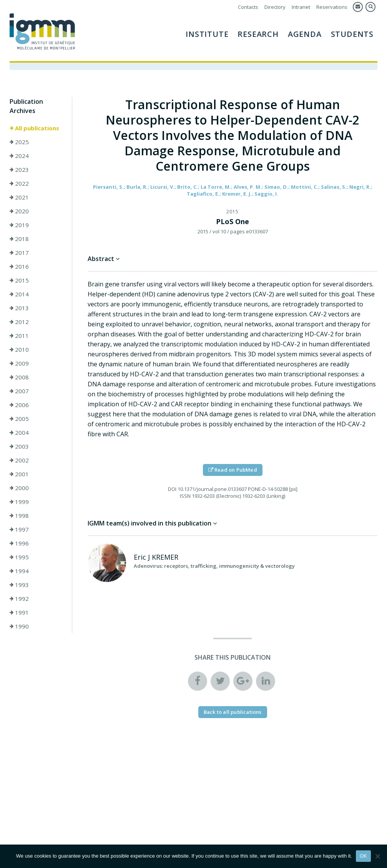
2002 (19, 460)
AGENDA (305, 34)
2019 (19, 225)
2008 (19, 377)
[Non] (377, 856)
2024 (19, 156)
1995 (19, 557)
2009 (19, 363)
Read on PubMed (233, 470)
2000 (19, 488)
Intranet (301, 7)
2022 (19, 183)
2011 (19, 336)
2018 (19, 239)
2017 (19, 253)
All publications (34, 128)
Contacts (248, 7)
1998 (19, 515)
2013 (19, 308)
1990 (19, 626)
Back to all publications (233, 712)
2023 (19, 170)
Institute (207, 34)
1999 (19, 502)
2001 (19, 474)
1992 (19, 599)
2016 (19, 266)
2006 (19, 405)
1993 (19, 585)
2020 (19, 211)
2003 (19, 446)
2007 (19, 391)
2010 (19, 349)
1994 (19, 571)
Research (258, 34)
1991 (19, 612)
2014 (19, 294)
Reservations (332, 7)
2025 (19, 142)
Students (352, 34)
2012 (19, 322)
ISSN (185, 496)
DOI (172, 489)
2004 (19, 432)
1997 (19, 529)
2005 (19, 419)
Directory (275, 7)
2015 (19, 280)
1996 (19, 543)
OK (363, 856)
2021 (19, 197)
